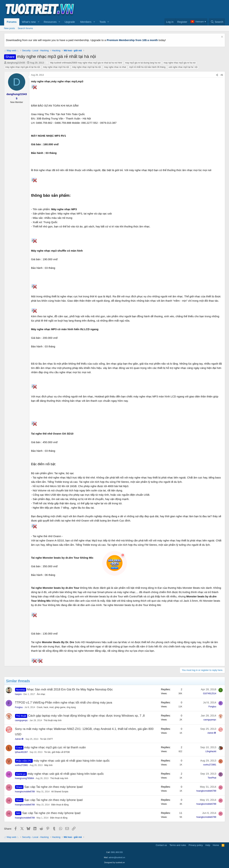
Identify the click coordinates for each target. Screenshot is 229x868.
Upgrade (70, 22)
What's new (29, 22)
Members (86, 22)
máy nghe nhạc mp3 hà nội (56, 67)
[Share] (217, 75)
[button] (38, 22)
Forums (12, 22)
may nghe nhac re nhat (115, 67)
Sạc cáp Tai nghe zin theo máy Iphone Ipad (53, 787)
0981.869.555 (117, 852)
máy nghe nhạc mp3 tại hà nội (87, 67)
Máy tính (48, 765)
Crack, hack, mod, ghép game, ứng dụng (56, 707)
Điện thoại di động (60, 805)
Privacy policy (196, 845)
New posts (10, 28)
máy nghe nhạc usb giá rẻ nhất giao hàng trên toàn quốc (72, 761)
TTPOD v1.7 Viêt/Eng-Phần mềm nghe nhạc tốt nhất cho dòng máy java (64, 703)
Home (216, 845)
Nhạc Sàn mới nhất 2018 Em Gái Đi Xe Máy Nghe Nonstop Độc (70, 689)
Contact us (161, 845)
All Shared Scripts (60, 792)
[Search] (217, 22)
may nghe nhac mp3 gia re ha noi (180, 63)
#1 (222, 75)
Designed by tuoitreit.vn (115, 862)
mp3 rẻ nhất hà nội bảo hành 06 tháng (147, 67)
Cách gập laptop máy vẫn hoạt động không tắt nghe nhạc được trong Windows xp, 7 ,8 (86, 716)
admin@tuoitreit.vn (117, 857)
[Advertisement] (160, 9)
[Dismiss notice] (222, 37)
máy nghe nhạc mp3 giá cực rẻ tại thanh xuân (55, 747)
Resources (50, 22)
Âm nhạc (41, 694)
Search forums (25, 28)
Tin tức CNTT (47, 739)
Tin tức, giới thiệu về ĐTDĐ (57, 752)
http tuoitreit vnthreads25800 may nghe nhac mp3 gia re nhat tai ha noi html (86, 63)
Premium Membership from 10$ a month (132, 40)
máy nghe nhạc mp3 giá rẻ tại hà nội (23, 67)
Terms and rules (178, 845)
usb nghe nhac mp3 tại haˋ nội (183, 67)
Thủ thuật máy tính (53, 720)
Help (208, 845)
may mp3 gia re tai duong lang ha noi (143, 63)
